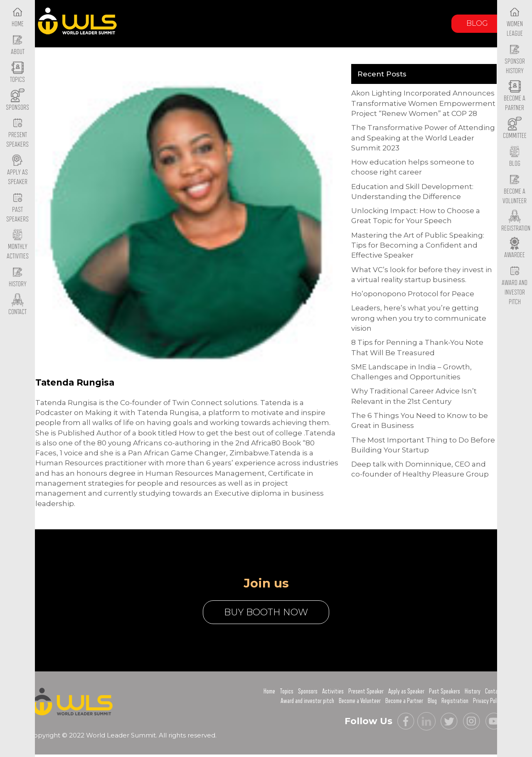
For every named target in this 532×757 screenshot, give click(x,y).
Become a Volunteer (515, 189)
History (473, 691)
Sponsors (308, 691)
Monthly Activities (18, 245)
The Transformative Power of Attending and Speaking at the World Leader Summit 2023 (423, 138)
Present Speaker (366, 691)
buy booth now (266, 612)
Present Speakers (17, 133)
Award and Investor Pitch (515, 285)
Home (269, 691)
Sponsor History (515, 59)
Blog (477, 23)
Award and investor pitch (307, 701)
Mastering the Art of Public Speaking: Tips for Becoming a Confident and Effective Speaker (418, 245)
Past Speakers (17, 208)
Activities (333, 691)
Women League (515, 22)
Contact (494, 691)
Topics (287, 691)
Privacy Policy (488, 701)
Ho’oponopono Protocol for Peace (413, 294)
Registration (455, 701)
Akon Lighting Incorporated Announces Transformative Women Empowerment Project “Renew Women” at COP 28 (423, 103)
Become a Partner (515, 97)
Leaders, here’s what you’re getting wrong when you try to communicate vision (419, 318)
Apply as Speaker (17, 170)
